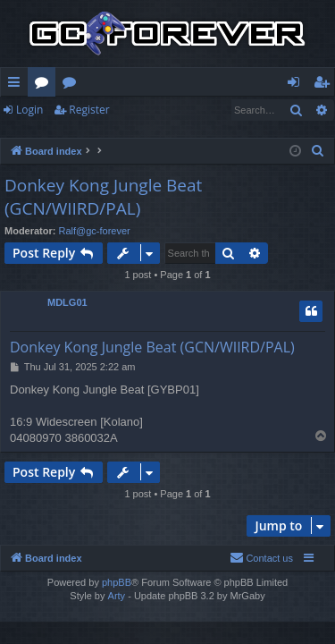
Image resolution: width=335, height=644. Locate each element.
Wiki (73, 85)
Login (29, 110)
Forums (45, 85)
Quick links (17, 85)
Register (89, 110)
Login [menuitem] (297, 85)
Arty (117, 596)
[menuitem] (318, 151)
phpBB (117, 582)
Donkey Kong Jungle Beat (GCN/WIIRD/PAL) (103, 197)
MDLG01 (67, 302)
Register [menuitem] (325, 85)
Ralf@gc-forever (95, 231)
